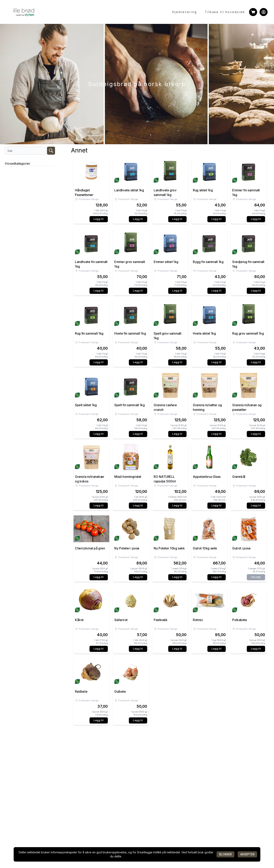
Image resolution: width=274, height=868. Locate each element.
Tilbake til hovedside (225, 12)
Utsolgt (256, 577)
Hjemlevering (185, 12)
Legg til (99, 219)
